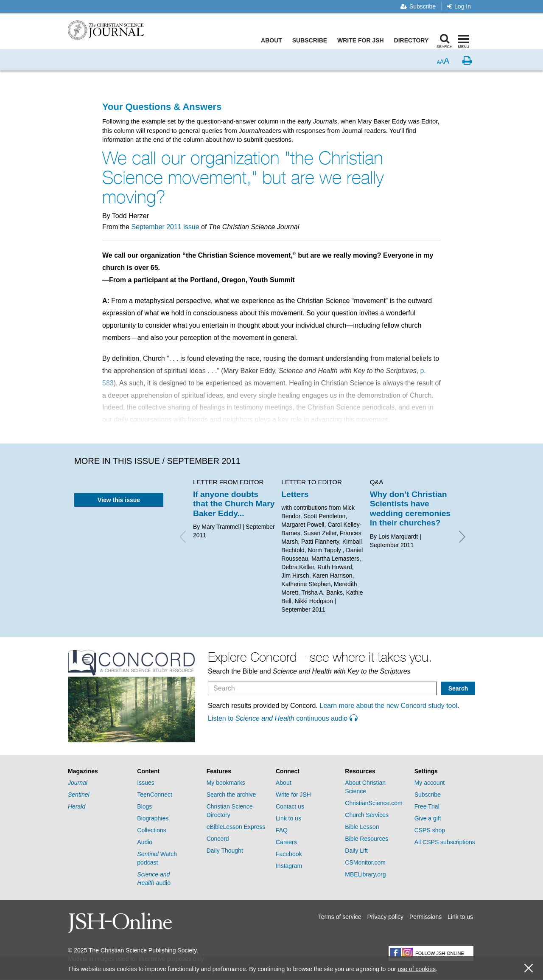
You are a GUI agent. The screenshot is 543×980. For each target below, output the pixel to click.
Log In (459, 6)
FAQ (282, 830)
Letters (295, 494)
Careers (286, 842)
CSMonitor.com (365, 862)
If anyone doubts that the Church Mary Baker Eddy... (234, 504)
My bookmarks (226, 783)
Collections (151, 830)
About (274, 40)
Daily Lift (356, 851)
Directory (413, 40)
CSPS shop (430, 830)
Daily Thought (225, 851)
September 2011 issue (165, 227)
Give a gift (428, 818)
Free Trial (427, 806)
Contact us (290, 806)
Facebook (289, 854)
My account (430, 783)
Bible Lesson (362, 827)
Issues (146, 783)
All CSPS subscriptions (445, 842)
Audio (145, 842)
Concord (218, 839)
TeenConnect (155, 795)
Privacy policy (385, 917)
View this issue (119, 500)
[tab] (98, 771)
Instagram (289, 866)
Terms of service (340, 917)
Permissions (425, 917)
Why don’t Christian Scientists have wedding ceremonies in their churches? (410, 508)
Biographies (153, 818)
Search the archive (231, 795)
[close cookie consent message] (529, 968)
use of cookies (417, 969)
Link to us (288, 818)
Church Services (367, 815)
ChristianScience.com (374, 803)
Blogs (144, 806)
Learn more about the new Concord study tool (388, 706)
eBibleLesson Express (236, 827)
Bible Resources (367, 839)
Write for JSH (363, 40)
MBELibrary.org (365, 874)
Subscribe (418, 6)
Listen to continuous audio (283, 718)
